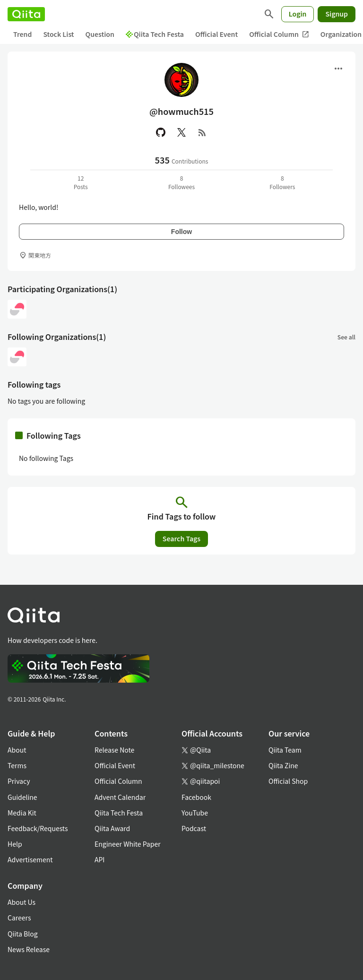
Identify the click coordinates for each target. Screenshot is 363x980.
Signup (337, 14)
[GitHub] (161, 132)
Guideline (22, 797)
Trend (22, 34)
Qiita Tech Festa (155, 34)
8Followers (282, 182)
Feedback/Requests (38, 828)
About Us (22, 902)
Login (298, 14)
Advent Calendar (120, 797)
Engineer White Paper (128, 844)
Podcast (194, 828)
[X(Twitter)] (181, 132)
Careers (19, 918)
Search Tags (181, 538)
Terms (17, 765)
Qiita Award (112, 828)
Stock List (58, 34)
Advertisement (30, 859)
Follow (181, 232)
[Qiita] (26, 14)
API (99, 859)
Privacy (19, 781)
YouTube (195, 813)
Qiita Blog (23, 934)
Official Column (279, 34)
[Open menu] (338, 69)
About (17, 750)
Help (15, 844)
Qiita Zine (283, 765)
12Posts (81, 182)
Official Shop (288, 781)
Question (100, 34)
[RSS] (202, 132)
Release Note (114, 750)
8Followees (181, 182)
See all (346, 337)
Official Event (216, 34)
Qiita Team (285, 750)
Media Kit (22, 813)
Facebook (196, 797)
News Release (29, 949)
